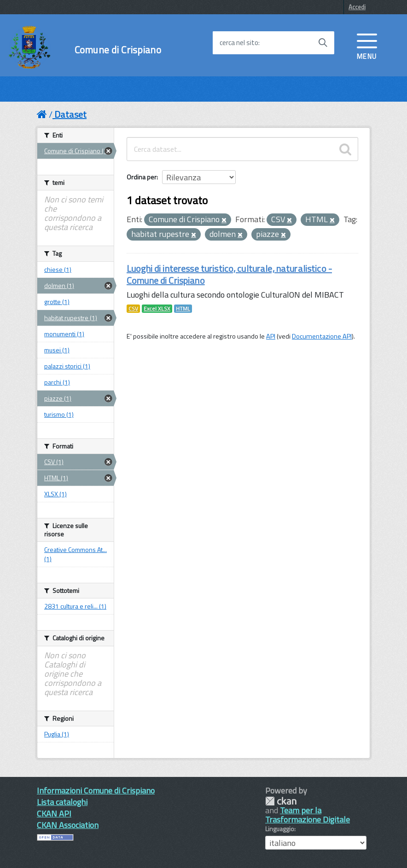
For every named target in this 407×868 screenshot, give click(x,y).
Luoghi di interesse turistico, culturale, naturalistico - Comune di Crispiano (229, 274)
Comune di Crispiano (118, 50)
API (271, 336)
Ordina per (142, 177)
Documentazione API (322, 336)
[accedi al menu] (367, 46)
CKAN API (54, 813)
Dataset (70, 114)
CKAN (281, 801)
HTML (183, 309)
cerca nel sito (239, 43)
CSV (133, 309)
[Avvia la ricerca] (323, 43)
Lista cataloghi (62, 802)
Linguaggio (280, 829)
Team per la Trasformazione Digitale (308, 815)
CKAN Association (68, 825)
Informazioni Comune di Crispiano (96, 790)
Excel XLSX (157, 309)
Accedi (357, 7)
